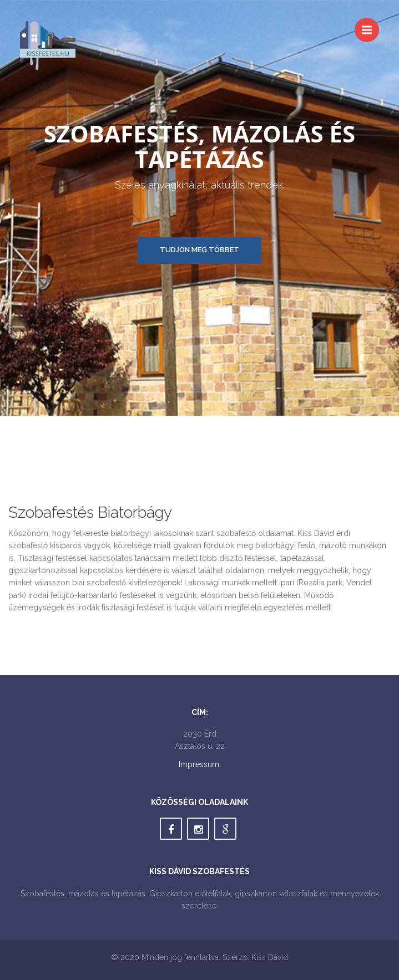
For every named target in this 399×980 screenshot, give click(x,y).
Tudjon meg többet (199, 250)
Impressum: (200, 764)
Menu (370, 25)
